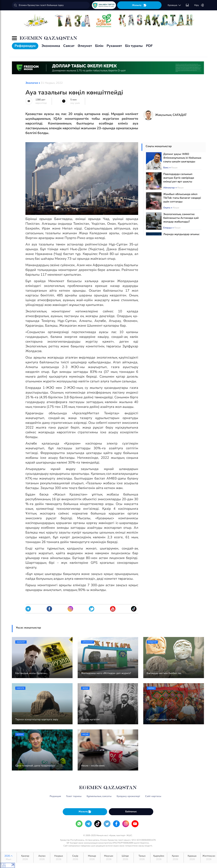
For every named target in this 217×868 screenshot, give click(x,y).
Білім (99, 46)
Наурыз (58, 858)
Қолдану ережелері (128, 796)
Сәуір (75, 858)
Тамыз (142, 858)
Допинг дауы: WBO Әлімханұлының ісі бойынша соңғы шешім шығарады (182, 158)
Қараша (192, 858)
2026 (8, 858)
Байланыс (131, 812)
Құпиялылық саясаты (99, 796)
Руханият (114, 46)
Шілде (125, 858)
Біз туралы (134, 46)
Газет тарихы (74, 796)
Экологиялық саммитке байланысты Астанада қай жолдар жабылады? (181, 218)
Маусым (109, 858)
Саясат (69, 46)
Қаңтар (25, 858)
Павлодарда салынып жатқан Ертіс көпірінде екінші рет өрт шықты (179, 178)
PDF (149, 46)
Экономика (51, 46)
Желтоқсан (209, 858)
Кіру (199, 5)
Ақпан (42, 858)
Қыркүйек (159, 858)
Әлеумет (85, 46)
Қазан (175, 858)
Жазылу (139, 5)
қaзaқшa (174, 5)
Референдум (25, 46)
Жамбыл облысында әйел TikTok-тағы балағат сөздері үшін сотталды (182, 198)
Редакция (55, 796)
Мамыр (92, 858)
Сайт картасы (153, 796)
